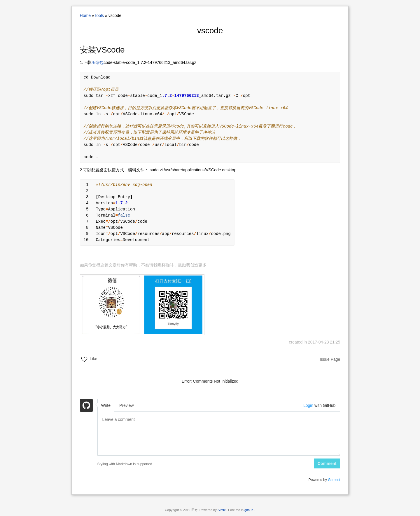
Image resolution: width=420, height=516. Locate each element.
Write (106, 405)
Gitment (334, 480)
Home (85, 15)
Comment (327, 463)
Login (308, 405)
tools (100, 15)
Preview (127, 405)
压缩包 (97, 62)
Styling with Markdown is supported (125, 464)
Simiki (222, 510)
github (249, 510)
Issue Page (330, 359)
